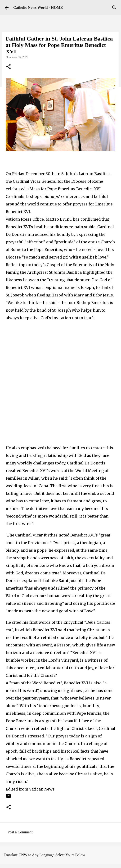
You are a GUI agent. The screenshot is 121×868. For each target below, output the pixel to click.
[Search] (114, 8)
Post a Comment (20, 832)
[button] (9, 67)
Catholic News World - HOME (38, 7)
